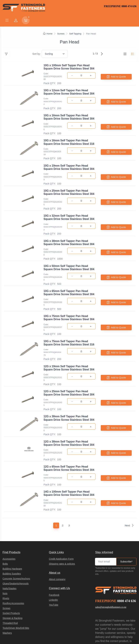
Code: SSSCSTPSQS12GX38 (53, 399)
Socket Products (11, 577)
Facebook (54, 558)
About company (57, 543)
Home (48, 34)
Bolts (5, 527)
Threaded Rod (10, 587)
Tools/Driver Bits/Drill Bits (16, 592)
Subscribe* (126, 525)
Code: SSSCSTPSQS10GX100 (53, 76)
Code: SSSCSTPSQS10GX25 (53, 192)
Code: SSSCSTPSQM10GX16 (52, 146)
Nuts (5, 557)
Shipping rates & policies (62, 527)
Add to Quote (116, 77)
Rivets (6, 562)
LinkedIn (53, 563)
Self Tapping (75, 34)
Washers (7, 596)
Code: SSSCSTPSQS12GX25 (53, 376)
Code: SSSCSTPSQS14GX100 (53, 468)
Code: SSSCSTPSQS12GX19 (53, 353)
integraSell (52, 638)
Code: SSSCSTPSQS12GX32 (53, 422)
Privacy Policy (100, 625)
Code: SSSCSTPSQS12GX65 (53, 445)
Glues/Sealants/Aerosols (16, 547)
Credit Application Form (61, 522)
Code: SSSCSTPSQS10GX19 (53, 169)
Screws (61, 34)
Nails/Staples (10, 552)
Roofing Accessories (13, 567)
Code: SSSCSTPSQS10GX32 (53, 215)
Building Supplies (12, 537)
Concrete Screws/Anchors (16, 542)
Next (129, 489)
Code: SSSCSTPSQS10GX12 (53, 99)
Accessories (9, 522)
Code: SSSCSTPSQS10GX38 (53, 238)
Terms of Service (115, 625)
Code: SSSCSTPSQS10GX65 (53, 284)
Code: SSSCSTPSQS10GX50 (53, 261)
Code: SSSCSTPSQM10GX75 (52, 330)
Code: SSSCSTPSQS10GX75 (53, 307)
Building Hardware (12, 532)
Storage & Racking (12, 582)
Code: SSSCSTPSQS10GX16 (53, 123)
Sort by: (36, 54)
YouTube (54, 568)
